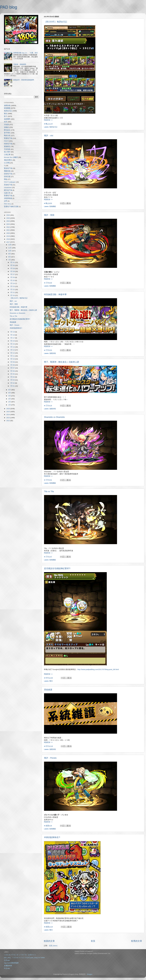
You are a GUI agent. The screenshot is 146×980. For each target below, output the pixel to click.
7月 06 (13, 371)
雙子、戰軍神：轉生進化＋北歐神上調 (61, 362)
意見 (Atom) (53, 946)
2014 (8, 415)
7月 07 (13, 368)
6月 (10, 390)
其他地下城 (8, 185)
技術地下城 (8, 174)
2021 (8, 230)
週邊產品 (7, 146)
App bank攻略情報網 (11, 963)
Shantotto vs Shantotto (54, 417)
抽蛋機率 (7, 119)
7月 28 (13, 271)
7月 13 (13, 350)
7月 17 (13, 338)
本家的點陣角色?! (52, 837)
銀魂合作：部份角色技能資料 (24, 80)
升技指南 (7, 149)
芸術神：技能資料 (20, 64)
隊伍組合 (7, 130)
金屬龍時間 (8, 966)
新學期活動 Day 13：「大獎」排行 (26, 53)
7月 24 (13, 283)
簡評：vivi (49, 136)
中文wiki (7, 968)
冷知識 (6, 125)
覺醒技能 (7, 171)
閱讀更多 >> (48, 120)
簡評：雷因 (49, 215)
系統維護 (48, 690)
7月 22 (13, 289)
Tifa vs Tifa (49, 491)
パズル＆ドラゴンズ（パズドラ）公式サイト (20, 955)
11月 (10, 248)
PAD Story (8, 204)
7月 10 (13, 359)
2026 (8, 215)
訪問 (6, 201)
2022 (8, 227)
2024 (8, 221)
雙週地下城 (8, 138)
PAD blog (8, 7)
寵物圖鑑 (53, 206)
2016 (8, 409)
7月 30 (13, 265)
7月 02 (13, 383)
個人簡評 (7, 152)
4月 (10, 396)
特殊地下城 (8, 144)
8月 (10, 257)
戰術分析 (7, 136)
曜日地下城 (8, 190)
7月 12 (13, 353)
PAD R (6, 141)
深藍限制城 (8, 198)
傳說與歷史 (8, 160)
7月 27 (13, 274)
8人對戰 (7, 163)
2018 (8, 239)
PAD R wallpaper (10, 182)
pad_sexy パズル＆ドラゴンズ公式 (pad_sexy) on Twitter (24, 958)
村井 (6, 122)
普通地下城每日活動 (11, 207)
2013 (8, 418)
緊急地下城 (8, 168)
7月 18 (13, 335)
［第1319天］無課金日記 (56, 22)
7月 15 (13, 344)
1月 (10, 405)
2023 (8, 224)
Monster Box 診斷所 (11, 157)
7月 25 (13, 280)
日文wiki (7, 960)
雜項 (51, 681)
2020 (8, 233)
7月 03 (13, 380)
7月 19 (13, 332)
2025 (8, 218)
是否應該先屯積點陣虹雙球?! (57, 568)
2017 (8, 242)
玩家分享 (7, 193)
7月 (10, 260)
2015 (8, 412)
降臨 (6, 179)
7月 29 (13, 268)
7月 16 (13, 341)
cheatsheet (8, 187)
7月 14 (13, 347)
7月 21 (13, 292)
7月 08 (13, 365)
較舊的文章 (137, 941)
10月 (10, 251)
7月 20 (13, 295)
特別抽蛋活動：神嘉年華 (55, 294)
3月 (10, 399)
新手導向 (7, 133)
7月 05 (13, 374)
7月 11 (13, 356)
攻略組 (6, 127)
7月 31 (13, 262)
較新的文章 (49, 941)
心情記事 (7, 155)
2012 (8, 421)
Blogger (90, 974)
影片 (6, 116)
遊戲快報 (53, 353)
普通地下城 (8, 196)
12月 (10, 245)
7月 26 (13, 277)
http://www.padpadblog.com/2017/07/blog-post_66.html (98, 669)
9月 (10, 254)
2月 (10, 402)
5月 (10, 393)
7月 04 (13, 377)
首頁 (93, 941)
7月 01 (13, 386)
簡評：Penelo (50, 758)
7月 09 (13, 362)
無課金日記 (53, 127)
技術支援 (7, 177)
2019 (8, 236)
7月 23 (13, 286)
